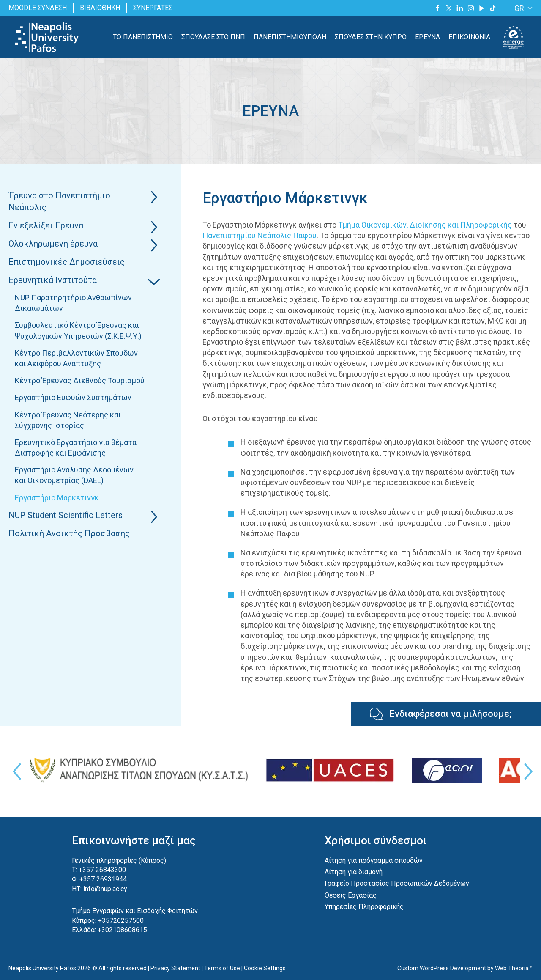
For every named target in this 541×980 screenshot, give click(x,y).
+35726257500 (121, 921)
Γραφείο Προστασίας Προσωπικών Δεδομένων (397, 883)
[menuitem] (522, 8)
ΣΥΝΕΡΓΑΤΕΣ (153, 8)
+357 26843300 (102, 870)
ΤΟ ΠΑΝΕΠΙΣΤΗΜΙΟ (143, 37)
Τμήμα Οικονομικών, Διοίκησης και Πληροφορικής (425, 225)
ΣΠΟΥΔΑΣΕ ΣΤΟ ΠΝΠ (213, 37)
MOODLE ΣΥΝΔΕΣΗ (38, 8)
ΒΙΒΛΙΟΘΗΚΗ (100, 8)
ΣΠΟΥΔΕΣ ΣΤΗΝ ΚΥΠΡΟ (371, 37)
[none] (522, 8)
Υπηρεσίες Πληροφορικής (364, 907)
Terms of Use (222, 968)
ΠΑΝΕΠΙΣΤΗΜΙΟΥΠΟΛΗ (290, 37)
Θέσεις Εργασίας (351, 895)
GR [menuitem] (519, 8)
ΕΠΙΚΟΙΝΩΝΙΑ (469, 37)
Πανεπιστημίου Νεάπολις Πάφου (260, 235)
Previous (15, 771)
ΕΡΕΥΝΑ (428, 37)
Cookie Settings (265, 968)
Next (526, 771)
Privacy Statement (175, 968)
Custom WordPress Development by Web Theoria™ (465, 968)
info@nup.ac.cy (105, 889)
